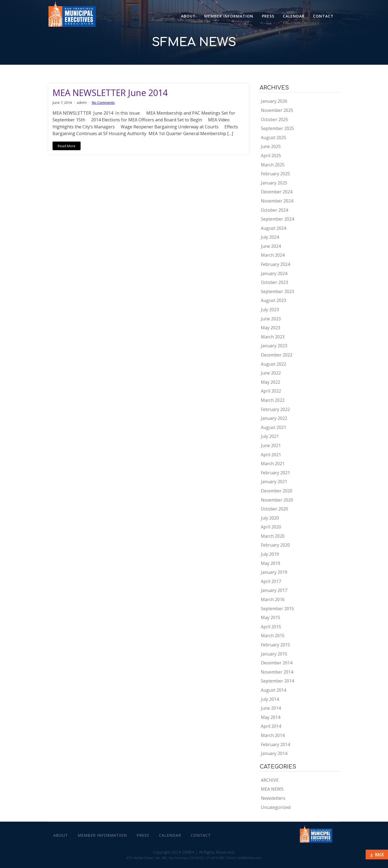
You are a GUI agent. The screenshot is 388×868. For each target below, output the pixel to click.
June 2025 (271, 146)
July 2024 (270, 237)
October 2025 (274, 119)
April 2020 (271, 527)
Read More (67, 146)
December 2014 (277, 663)
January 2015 (274, 654)
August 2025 (273, 138)
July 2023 (270, 310)
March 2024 (273, 255)
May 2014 (271, 717)
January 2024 (274, 273)
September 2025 (277, 128)
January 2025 (274, 183)
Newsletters (273, 798)
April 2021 (271, 455)
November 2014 (277, 672)
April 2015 (271, 627)
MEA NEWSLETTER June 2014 (110, 93)
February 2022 (275, 409)
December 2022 (277, 355)
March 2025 (273, 165)
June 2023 (271, 319)
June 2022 (271, 373)
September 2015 (277, 609)
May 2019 (271, 563)
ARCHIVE (270, 780)
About (188, 16)
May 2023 (271, 328)
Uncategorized (276, 807)
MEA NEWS (272, 789)
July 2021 (270, 436)
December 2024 (277, 192)
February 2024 (275, 264)
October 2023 (274, 282)
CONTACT (323, 16)
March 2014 (273, 735)
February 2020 (275, 545)
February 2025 (275, 174)
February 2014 (275, 745)
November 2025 (277, 110)
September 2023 (277, 291)
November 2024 (277, 201)
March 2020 (273, 536)
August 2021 (273, 427)
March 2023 (273, 337)
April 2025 (271, 156)
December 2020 (277, 491)
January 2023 (274, 346)
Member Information (229, 16)
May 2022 (271, 382)
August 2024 (273, 228)
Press (268, 16)
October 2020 (274, 509)
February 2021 (275, 473)
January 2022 (274, 418)
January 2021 (274, 482)
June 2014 (271, 708)
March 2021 (273, 464)
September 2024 (277, 219)
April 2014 (271, 726)
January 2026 (274, 101)
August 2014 (273, 690)
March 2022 (273, 400)
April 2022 (271, 391)
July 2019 (270, 554)
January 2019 (274, 572)
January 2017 (274, 590)
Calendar (294, 16)
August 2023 (273, 300)
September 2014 (277, 681)
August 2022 (273, 364)
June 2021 (271, 445)
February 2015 (275, 645)
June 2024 (271, 246)
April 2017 (271, 581)
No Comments (103, 102)
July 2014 (270, 699)
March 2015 (273, 636)
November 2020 (277, 500)
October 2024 (274, 210)
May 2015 (271, 617)
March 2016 (273, 599)
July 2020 (270, 518)
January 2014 (274, 753)
